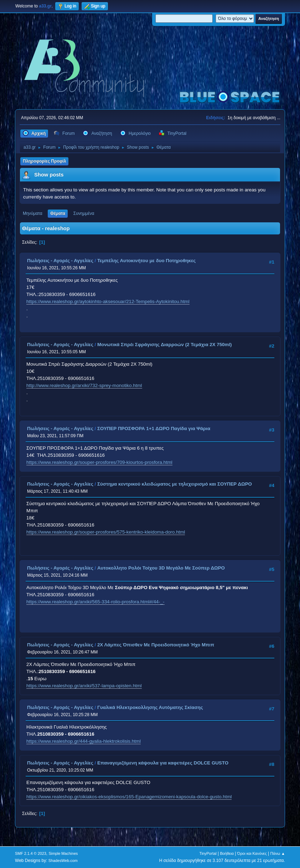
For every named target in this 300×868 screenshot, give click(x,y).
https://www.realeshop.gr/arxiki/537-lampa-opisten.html (84, 686)
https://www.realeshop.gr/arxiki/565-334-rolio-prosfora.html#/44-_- (95, 602)
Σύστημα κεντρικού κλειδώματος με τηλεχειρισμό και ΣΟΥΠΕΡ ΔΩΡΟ (175, 484)
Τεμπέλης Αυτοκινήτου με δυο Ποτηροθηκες (146, 261)
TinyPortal (208, 853)
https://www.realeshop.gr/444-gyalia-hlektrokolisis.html (84, 741)
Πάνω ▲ (278, 853)
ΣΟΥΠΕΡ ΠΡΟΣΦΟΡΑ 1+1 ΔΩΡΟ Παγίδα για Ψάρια (154, 428)
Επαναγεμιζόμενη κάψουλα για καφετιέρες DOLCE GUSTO (163, 763)
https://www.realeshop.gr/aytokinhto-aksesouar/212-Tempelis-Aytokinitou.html (108, 301)
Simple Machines (63, 853)
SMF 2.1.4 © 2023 (31, 853)
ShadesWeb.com (63, 861)
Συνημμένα (84, 213)
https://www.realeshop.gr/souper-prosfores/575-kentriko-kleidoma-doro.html (106, 532)
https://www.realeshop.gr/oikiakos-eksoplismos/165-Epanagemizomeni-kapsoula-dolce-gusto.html (129, 797)
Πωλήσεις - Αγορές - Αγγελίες (60, 261)
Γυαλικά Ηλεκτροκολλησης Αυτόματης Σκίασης (150, 707)
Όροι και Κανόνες (252, 853)
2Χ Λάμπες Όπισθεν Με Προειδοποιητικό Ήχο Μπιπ (156, 645)
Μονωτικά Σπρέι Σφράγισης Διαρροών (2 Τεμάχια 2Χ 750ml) (165, 345)
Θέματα (58, 213)
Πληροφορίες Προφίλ (44, 161)
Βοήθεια (227, 853)
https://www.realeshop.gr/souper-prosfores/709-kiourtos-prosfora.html (99, 462)
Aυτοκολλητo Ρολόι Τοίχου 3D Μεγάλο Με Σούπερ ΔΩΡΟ (161, 568)
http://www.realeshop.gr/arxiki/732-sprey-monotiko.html (84, 385)
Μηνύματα (33, 213)
